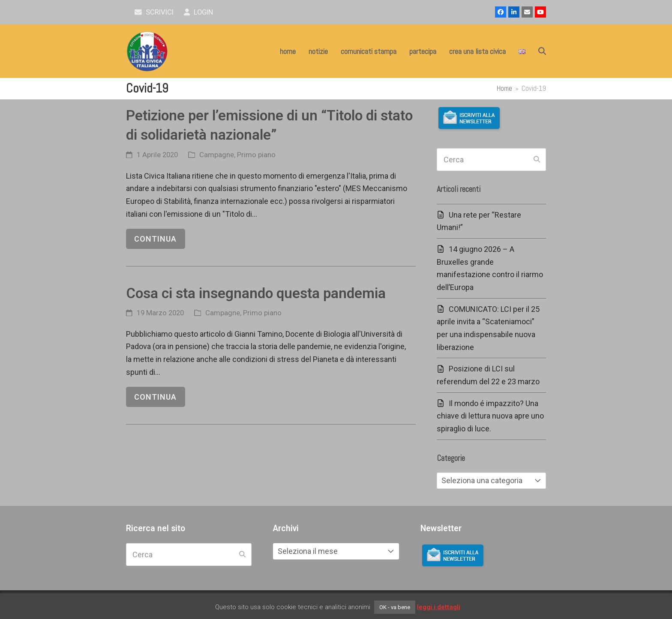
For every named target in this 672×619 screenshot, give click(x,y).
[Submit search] (537, 160)
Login (199, 12)
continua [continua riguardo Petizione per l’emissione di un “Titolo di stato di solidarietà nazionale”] (155, 239)
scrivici (154, 12)
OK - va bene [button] (395, 607)
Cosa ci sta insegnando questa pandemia (256, 293)
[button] (542, 51)
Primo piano (256, 155)
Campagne (217, 155)
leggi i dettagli (439, 607)
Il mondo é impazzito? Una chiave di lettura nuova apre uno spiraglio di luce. (490, 416)
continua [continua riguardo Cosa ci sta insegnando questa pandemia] (155, 397)
